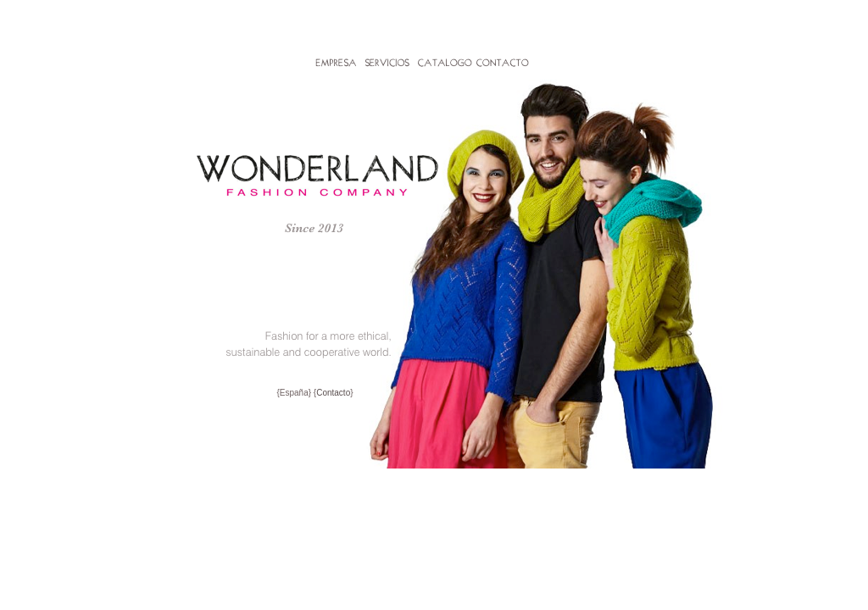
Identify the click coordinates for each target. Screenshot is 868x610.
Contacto (333, 393)
